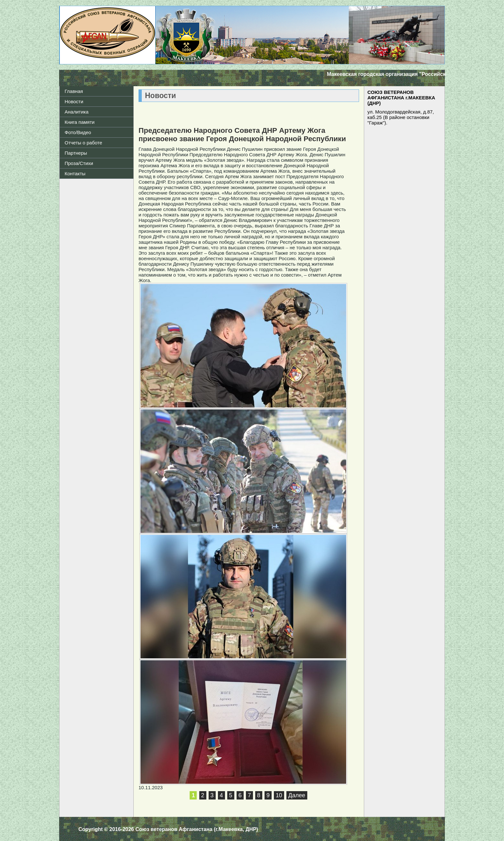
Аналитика (76, 112)
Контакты (75, 174)
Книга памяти (80, 122)
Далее (297, 795)
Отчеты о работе (83, 143)
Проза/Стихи (79, 163)
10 (279, 795)
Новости (74, 101)
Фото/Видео (78, 132)
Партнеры (76, 153)
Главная (74, 91)
